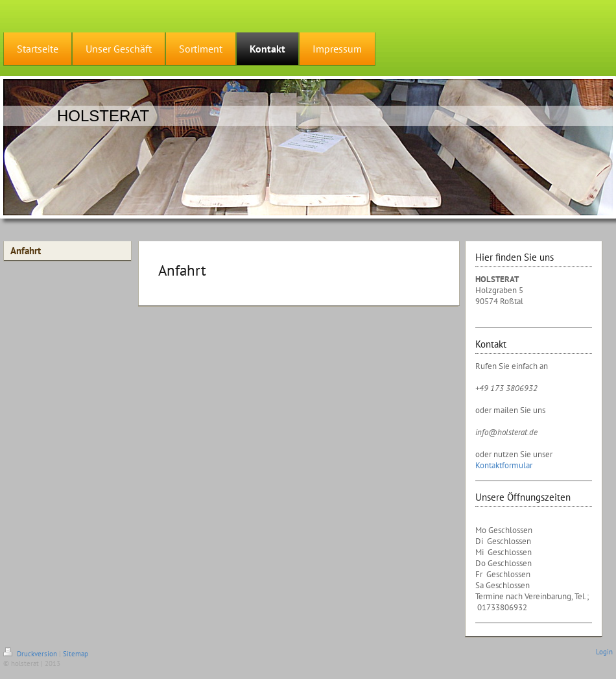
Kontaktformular (504, 465)
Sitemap (76, 654)
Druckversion (31, 654)
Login (604, 652)
